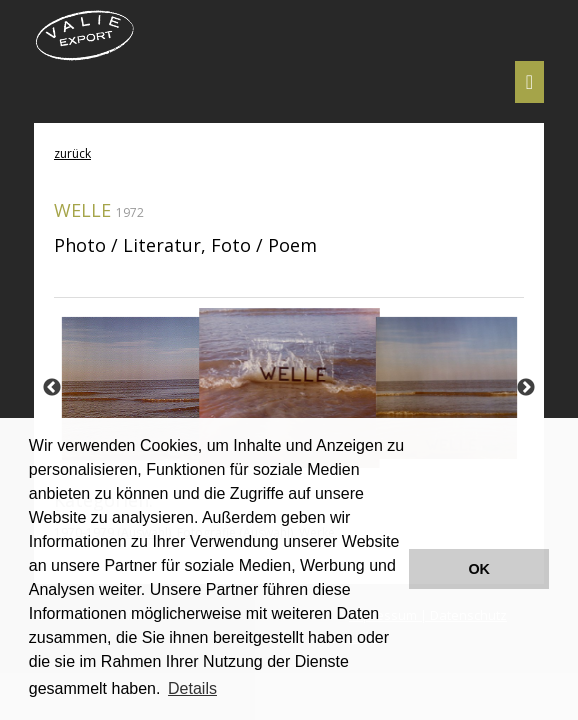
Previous (52, 388)
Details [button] (192, 688)
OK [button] (479, 569)
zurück (72, 153)
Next (526, 388)
